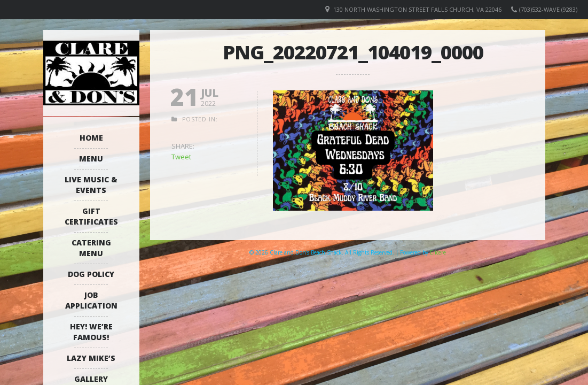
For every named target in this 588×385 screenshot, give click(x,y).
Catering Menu (91, 248)
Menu (91, 159)
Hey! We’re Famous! (91, 332)
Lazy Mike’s (91, 358)
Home (91, 138)
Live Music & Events (91, 185)
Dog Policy (91, 274)
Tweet (181, 157)
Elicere (438, 252)
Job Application (91, 300)
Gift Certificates (91, 216)
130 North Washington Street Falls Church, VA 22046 (417, 9)
